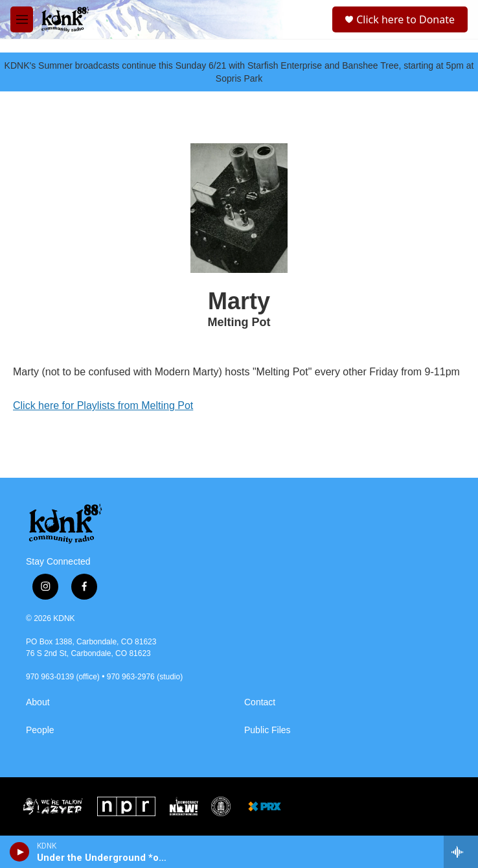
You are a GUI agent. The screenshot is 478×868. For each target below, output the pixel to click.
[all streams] (461, 852)
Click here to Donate (405, 19)
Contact (260, 702)
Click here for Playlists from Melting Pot (103, 405)
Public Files (267, 730)
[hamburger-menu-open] (22, 19)
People (40, 730)
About (38, 702)
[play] (20, 852)
